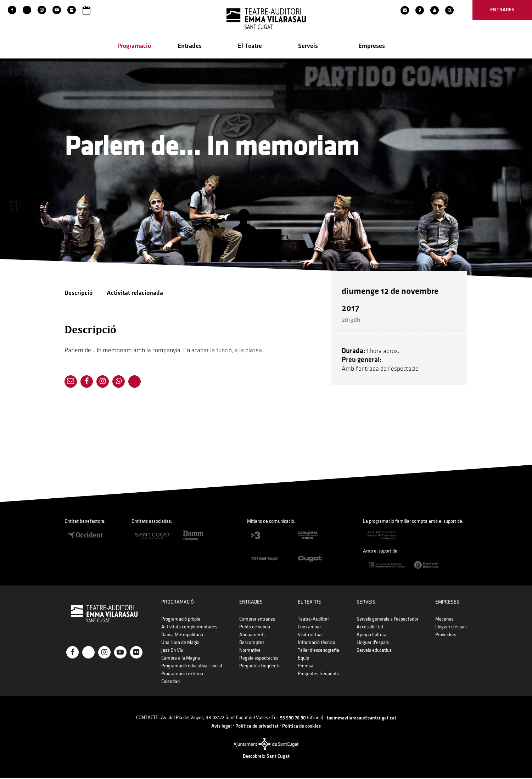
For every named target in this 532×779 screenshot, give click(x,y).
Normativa (250, 651)
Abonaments (252, 636)
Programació (134, 47)
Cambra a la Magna (181, 659)
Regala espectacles (259, 659)
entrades (502, 10)
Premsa (306, 667)
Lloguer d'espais (373, 643)
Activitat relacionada (135, 294)
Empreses (372, 47)
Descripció (79, 294)
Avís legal (222, 727)
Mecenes (444, 620)
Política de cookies (301, 727)
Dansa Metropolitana (182, 636)
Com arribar (309, 628)
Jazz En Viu (172, 651)
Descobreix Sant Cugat (266, 757)
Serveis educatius (374, 651)
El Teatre (250, 47)
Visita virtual (310, 636)
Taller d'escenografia (318, 651)
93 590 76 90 (293, 719)
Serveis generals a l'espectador (387, 620)
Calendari (170, 682)
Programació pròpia (181, 620)
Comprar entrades (257, 620)
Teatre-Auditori (313, 620)
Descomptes (252, 643)
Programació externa (182, 675)
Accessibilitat (370, 628)
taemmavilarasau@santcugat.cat (362, 719)
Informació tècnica (317, 643)
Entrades (190, 47)
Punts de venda (255, 628)
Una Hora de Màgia (180, 643)
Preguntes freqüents (260, 667)
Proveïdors (446, 636)
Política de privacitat (257, 727)
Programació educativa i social (192, 667)
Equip (303, 659)
